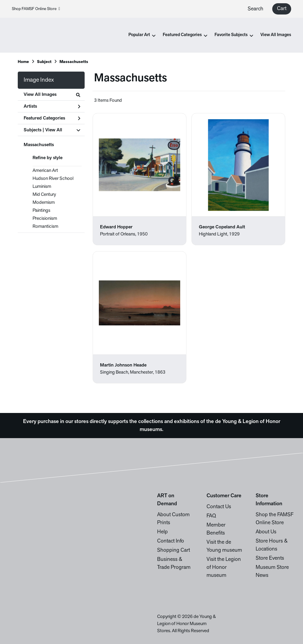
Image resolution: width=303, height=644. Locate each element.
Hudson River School (53, 179)
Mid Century (44, 195)
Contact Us (219, 507)
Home (23, 62)
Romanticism (45, 227)
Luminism (42, 187)
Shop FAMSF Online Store (36, 9)
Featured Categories (52, 118)
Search (256, 9)
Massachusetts (39, 145)
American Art (45, 171)
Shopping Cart (174, 550)
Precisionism (45, 219)
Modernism (44, 203)
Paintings (41, 211)
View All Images (276, 35)
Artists (52, 106)
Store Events (270, 558)
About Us (266, 532)
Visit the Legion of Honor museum (224, 568)
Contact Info (171, 541)
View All (54, 130)
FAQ (211, 516)
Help (162, 532)
